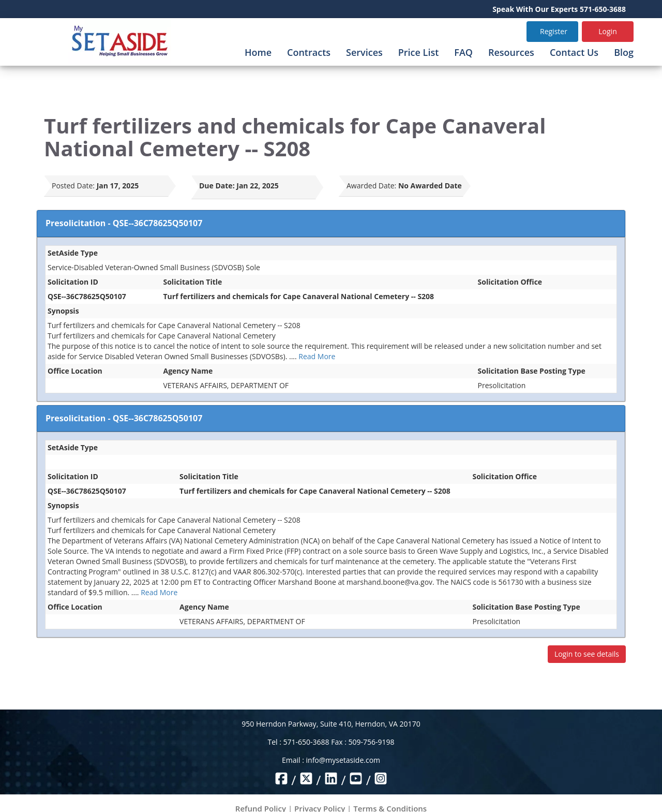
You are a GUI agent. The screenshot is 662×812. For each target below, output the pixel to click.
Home (258, 52)
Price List (419, 52)
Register (554, 31)
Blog (624, 52)
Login (607, 31)
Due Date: (217, 186)
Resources (511, 52)
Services (364, 52)
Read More (317, 356)
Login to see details (587, 654)
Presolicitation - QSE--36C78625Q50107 (124, 223)
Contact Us (574, 52)
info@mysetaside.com (343, 760)
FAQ (463, 52)
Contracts (309, 52)
